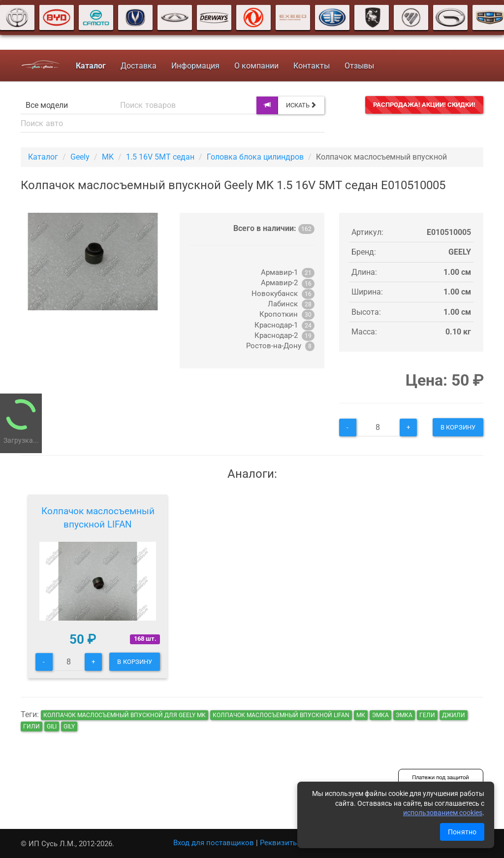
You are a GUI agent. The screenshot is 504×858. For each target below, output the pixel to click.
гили (31, 726)
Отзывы (359, 66)
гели (427, 715)
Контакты (311, 66)
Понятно (462, 832)
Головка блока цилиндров (255, 157)
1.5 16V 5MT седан (160, 157)
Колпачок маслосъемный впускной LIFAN (98, 518)
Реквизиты (279, 843)
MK (108, 157)
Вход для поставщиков (214, 843)
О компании (256, 66)
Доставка (138, 66)
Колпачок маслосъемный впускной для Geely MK (125, 715)
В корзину (458, 427)
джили (454, 715)
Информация (195, 66)
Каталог (43, 157)
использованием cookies (443, 813)
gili (52, 726)
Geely (80, 157)
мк (361, 715)
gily (69, 726)
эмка (380, 715)
